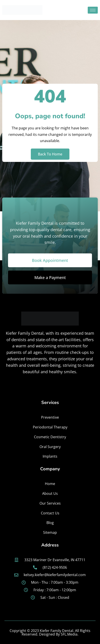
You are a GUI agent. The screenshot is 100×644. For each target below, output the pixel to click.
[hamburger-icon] (93, 10)
